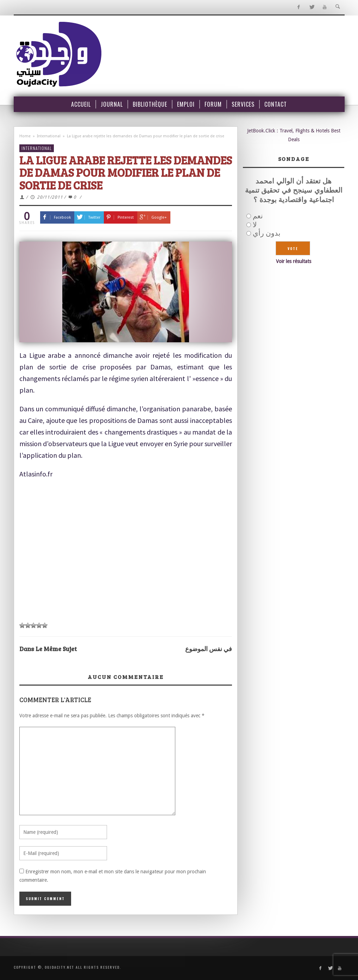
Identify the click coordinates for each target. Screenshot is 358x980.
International (49, 136)
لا (255, 225)
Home (25, 136)
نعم (258, 216)
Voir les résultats (294, 261)
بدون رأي (267, 233)
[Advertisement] (126, 551)
